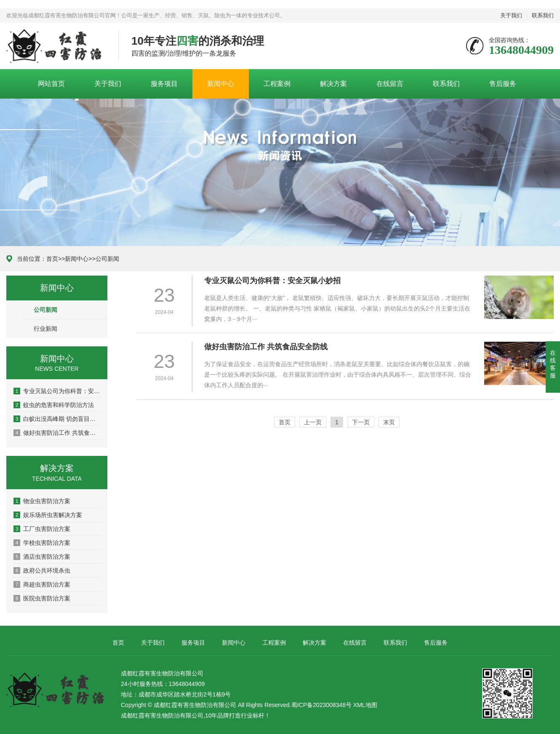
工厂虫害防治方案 (42, 529)
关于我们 (511, 15)
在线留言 (390, 84)
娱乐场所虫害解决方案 (48, 515)
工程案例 (277, 84)
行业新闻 (45, 329)
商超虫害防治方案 (42, 584)
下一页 (361, 422)
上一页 (313, 422)
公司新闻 (107, 259)
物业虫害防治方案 (42, 501)
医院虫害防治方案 (42, 598)
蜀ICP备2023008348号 (321, 705)
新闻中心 (221, 84)
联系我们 (543, 15)
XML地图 (365, 705)
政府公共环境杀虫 (42, 571)
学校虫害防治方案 (42, 543)
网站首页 (51, 84)
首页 (52, 259)
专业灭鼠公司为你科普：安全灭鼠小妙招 (57, 391)
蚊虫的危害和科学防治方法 (54, 405)
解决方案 (333, 84)
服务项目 (164, 84)
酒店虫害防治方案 (42, 557)
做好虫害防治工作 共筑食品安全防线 (57, 433)
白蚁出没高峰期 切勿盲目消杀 (57, 419)
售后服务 (503, 84)
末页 (389, 422)
